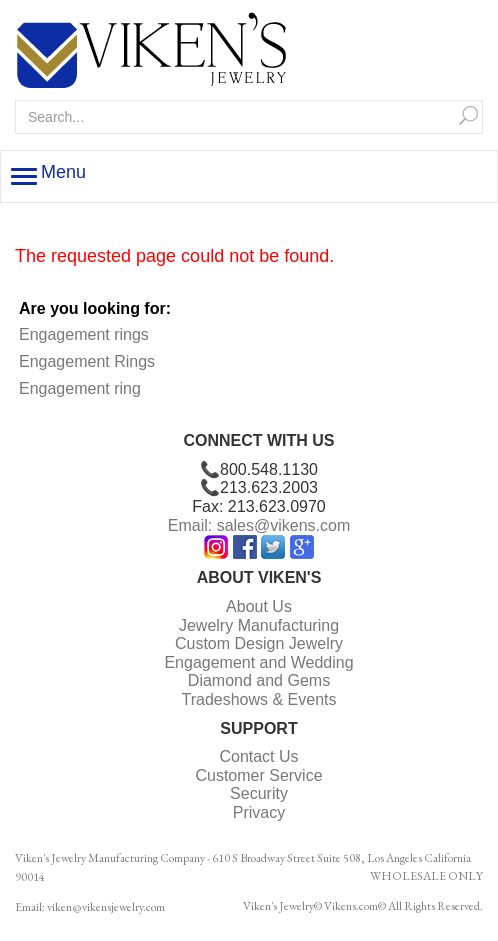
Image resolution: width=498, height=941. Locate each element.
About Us (259, 606)
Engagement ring (80, 388)
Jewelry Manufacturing (259, 625)
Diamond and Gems (259, 680)
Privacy (259, 812)
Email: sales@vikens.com (259, 525)
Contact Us (258, 756)
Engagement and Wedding (258, 662)
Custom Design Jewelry (259, 643)
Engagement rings (84, 334)
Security (259, 793)
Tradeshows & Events (258, 699)
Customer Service (258, 775)
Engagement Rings (87, 361)
